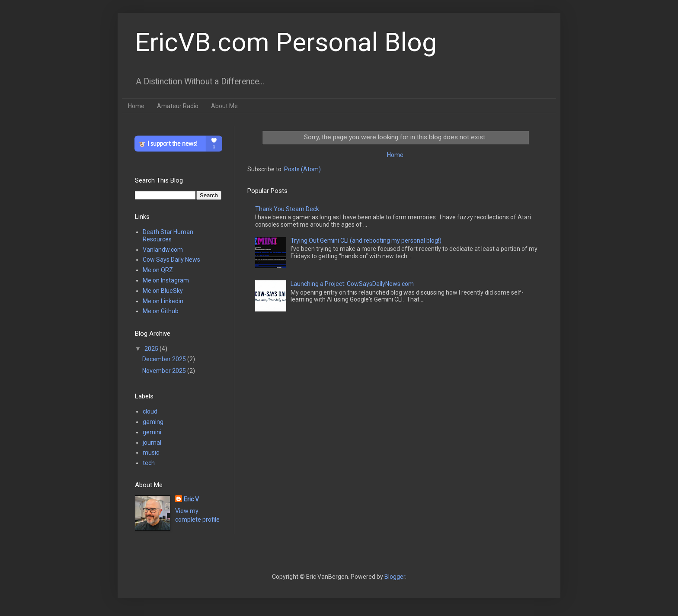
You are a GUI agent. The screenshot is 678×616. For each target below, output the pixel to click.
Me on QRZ (158, 270)
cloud (150, 411)
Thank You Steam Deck (287, 209)
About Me (224, 106)
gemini (152, 432)
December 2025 (165, 359)
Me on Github (161, 311)
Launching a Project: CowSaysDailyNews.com (352, 284)
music (151, 452)
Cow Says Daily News (171, 260)
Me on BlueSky (163, 291)
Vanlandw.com (163, 250)
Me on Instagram (166, 280)
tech (149, 463)
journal (152, 443)
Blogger (395, 577)
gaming (153, 422)
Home (136, 106)
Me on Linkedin (163, 301)
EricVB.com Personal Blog (286, 42)
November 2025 (165, 371)
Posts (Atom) (302, 169)
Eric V (191, 499)
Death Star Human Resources (168, 236)
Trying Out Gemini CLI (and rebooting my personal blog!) (366, 241)
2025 (152, 349)
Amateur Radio (178, 106)
